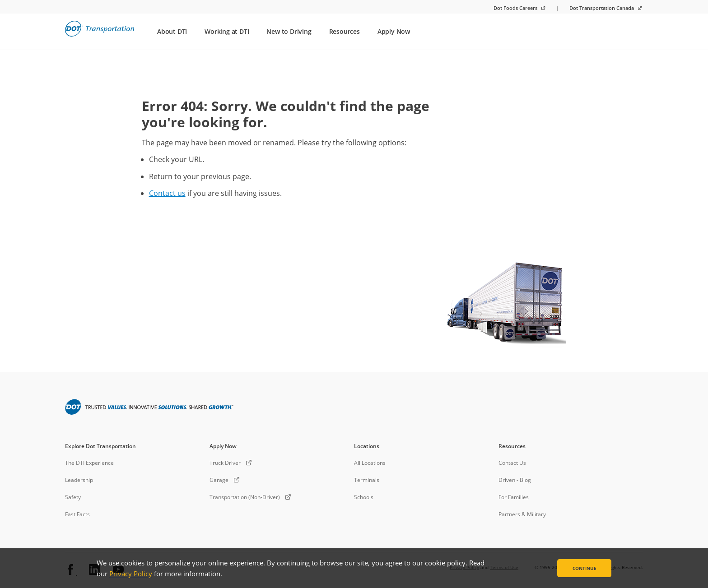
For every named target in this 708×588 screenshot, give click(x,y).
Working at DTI (227, 31)
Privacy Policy (131, 574)
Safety (73, 497)
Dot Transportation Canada (602, 8)
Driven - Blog (515, 480)
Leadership (79, 480)
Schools (364, 497)
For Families (514, 497)
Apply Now (394, 31)
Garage (219, 480)
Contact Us (512, 463)
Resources (345, 31)
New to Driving (289, 31)
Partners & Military (522, 514)
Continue (585, 568)
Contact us (167, 193)
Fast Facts (77, 514)
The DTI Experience (89, 463)
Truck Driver (225, 463)
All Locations (370, 463)
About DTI (172, 31)
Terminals (367, 480)
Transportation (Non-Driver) (245, 497)
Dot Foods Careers (516, 8)
